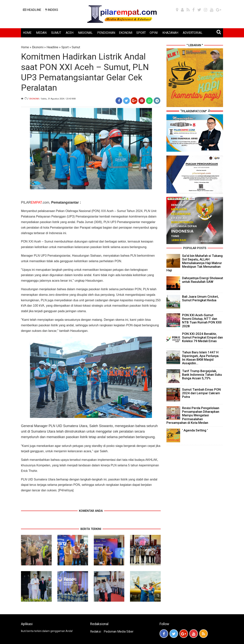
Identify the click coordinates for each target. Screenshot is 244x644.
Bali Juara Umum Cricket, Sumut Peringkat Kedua (200, 298)
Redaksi (96, 632)
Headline (52, 47)
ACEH (70, 33)
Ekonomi (38, 47)
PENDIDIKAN (106, 33)
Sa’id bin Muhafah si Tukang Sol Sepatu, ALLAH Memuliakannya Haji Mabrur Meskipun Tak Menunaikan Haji (195, 263)
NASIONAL (85, 33)
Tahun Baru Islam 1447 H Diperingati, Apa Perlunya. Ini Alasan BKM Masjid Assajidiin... (201, 358)
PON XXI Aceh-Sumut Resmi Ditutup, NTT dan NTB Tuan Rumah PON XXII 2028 (202, 321)
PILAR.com (35, 202)
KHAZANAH (170, 33)
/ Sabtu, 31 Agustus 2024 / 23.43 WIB (58, 99)
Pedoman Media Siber (119, 632)
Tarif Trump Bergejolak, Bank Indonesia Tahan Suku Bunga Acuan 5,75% (202, 375)
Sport (65, 47)
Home (25, 47)
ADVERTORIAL (193, 33)
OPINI (154, 33)
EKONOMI (126, 33)
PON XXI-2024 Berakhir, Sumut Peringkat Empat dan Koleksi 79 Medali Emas (202, 337)
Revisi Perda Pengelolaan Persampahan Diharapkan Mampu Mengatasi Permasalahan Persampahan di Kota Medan (193, 415)
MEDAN (41, 33)
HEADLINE (32, 10)
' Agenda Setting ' (195, 430)
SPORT (141, 33)
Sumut (76, 47)
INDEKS (52, 10)
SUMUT (56, 33)
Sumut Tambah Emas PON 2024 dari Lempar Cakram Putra (201, 393)
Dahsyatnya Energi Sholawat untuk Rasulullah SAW (203, 280)
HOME (27, 33)
